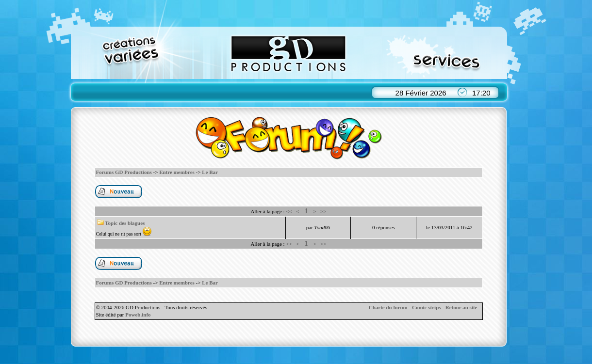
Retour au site (461, 307)
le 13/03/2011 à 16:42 (449, 227)
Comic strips (427, 307)
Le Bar (210, 172)
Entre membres (177, 172)
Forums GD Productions (124, 172)
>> (323, 211)
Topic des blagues (125, 223)
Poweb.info (138, 315)
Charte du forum (388, 307)
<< (289, 211)
